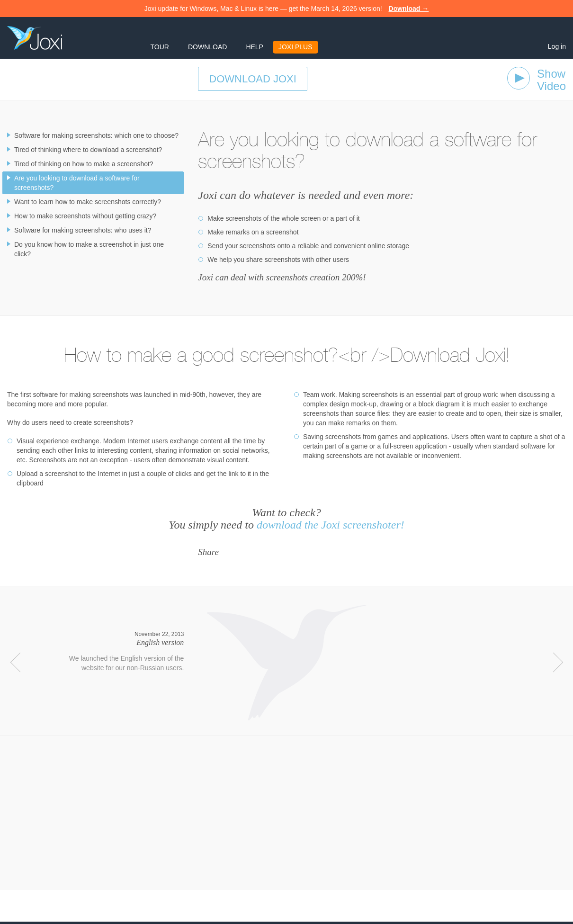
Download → (409, 9)
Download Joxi (253, 79)
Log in (557, 46)
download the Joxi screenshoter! (331, 525)
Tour (160, 47)
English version (160, 642)
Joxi (35, 38)
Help (255, 47)
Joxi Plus (295, 47)
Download (207, 47)
